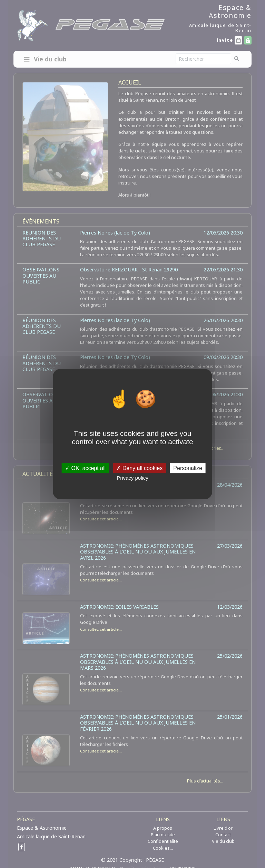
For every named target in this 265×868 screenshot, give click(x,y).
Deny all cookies (139, 468)
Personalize (188, 468)
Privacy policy (132, 478)
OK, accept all (85, 468)
